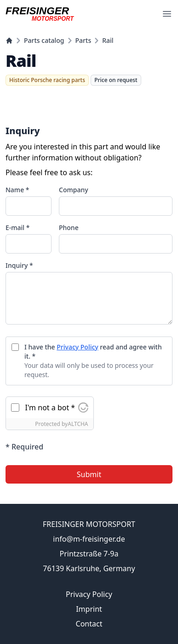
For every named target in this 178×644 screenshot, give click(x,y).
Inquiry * (19, 265)
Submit (89, 474)
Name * (17, 190)
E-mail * (17, 227)
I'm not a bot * (50, 408)
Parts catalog (44, 40)
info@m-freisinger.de (89, 539)
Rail (108, 40)
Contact (89, 624)
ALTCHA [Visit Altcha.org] (78, 424)
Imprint (89, 609)
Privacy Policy (77, 347)
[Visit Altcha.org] (83, 408)
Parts (83, 40)
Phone (69, 227)
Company (74, 190)
